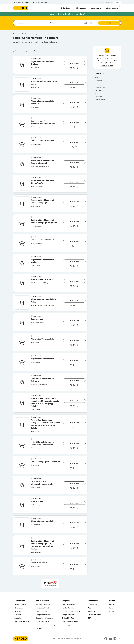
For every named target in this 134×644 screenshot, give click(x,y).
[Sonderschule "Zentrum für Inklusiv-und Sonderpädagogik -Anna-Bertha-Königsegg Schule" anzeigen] (22, 403)
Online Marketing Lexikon (70, 621)
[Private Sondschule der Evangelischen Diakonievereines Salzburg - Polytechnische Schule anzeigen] (22, 424)
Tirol (96, 93)
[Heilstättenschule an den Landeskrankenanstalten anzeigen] (22, 445)
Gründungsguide (68, 625)
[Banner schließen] (121, 14)
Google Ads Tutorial (68, 615)
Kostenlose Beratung (43, 605)
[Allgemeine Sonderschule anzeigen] (22, 342)
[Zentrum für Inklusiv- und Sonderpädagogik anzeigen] (22, 164)
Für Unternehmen (113, 8)
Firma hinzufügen (20, 605)
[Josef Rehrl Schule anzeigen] (22, 566)
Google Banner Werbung (44, 618)
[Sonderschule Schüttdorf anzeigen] (22, 243)
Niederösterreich (100, 87)
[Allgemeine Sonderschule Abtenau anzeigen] (22, 104)
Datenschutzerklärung (95, 615)
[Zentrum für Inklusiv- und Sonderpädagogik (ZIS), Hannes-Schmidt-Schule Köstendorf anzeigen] (22, 545)
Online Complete (42, 611)
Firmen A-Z (18, 611)
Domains (39, 628)
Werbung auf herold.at (22, 621)
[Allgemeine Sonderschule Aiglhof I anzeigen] (22, 263)
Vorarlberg (98, 96)
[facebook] (106, 639)
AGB (90, 608)
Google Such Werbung (44, 615)
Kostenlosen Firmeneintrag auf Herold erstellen (30, 2)
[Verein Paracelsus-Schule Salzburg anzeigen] (22, 382)
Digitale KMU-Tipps (68, 618)
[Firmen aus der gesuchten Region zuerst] (14, 51)
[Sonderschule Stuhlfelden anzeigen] (22, 144)
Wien (97, 77)
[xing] (120, 639)
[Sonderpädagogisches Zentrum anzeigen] (22, 465)
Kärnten (98, 103)
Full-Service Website (43, 608)
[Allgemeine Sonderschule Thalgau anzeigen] (22, 65)
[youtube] (110, 639)
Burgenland (99, 81)
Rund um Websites (68, 608)
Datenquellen (92, 605)
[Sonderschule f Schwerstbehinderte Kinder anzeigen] (22, 124)
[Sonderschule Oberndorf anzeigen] (22, 283)
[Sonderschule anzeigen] (22, 322)
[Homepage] (21, 8)
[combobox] (31, 23)
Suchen (109, 23)
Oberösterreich (100, 100)
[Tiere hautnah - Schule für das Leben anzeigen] (22, 85)
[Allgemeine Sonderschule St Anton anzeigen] (22, 303)
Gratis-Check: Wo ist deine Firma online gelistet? (67, 14)
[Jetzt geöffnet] (86, 23)
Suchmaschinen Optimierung (46, 625)
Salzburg (98, 90)
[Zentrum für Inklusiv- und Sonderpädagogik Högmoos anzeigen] (22, 223)
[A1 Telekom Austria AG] (50, 583)
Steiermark (98, 84)
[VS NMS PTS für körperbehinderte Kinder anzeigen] (22, 485)
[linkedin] (115, 639)
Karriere (101, 2)
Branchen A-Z (19, 615)
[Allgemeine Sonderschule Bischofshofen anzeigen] (22, 184)
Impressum (92, 611)
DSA (90, 618)
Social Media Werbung (44, 621)
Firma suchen (19, 608)
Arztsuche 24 (19, 618)
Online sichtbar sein (68, 605)
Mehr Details (74, 63)
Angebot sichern (107, 66)
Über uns (109, 2)
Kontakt (112, 611)
